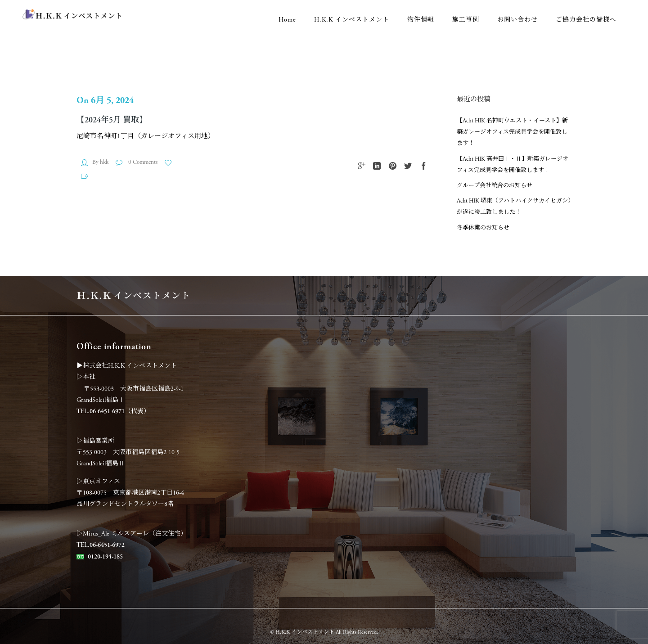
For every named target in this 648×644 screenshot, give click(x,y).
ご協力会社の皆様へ (586, 20)
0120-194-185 (105, 557)
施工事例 (466, 20)
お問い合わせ (517, 20)
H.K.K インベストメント (352, 20)
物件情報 (421, 20)
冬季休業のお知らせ (483, 228)
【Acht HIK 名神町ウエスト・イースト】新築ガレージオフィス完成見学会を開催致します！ (512, 132)
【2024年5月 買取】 (112, 120)
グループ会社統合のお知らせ (495, 186)
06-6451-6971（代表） (120, 411)
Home (287, 20)
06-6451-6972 (107, 545)
